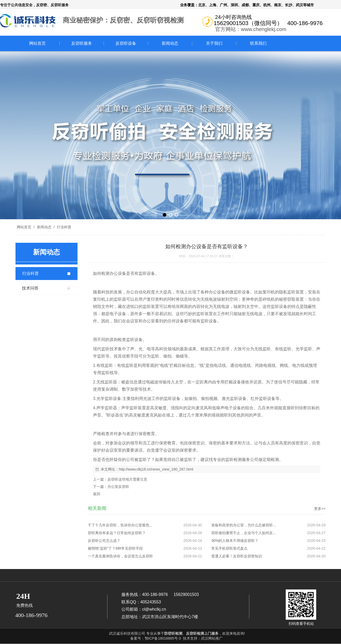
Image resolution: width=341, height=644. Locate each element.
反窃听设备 (126, 43)
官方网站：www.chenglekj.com (251, 29)
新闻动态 (170, 43)
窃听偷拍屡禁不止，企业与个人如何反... (244, 533)
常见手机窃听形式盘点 (229, 548)
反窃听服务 (82, 43)
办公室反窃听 (118, 487)
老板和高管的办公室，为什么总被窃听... (244, 525)
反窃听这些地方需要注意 (127, 479)
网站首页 (37, 43)
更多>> (320, 509)
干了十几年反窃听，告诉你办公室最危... (120, 525)
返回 (97, 494)
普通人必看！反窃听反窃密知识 (237, 556)
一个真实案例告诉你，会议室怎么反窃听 (120, 556)
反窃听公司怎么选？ (104, 541)
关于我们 (214, 43)
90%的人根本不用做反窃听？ (235, 541)
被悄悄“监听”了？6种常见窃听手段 (115, 548)
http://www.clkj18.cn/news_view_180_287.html (156, 469)
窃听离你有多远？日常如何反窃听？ (117, 533)
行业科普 (64, 227)
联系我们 (258, 43)
